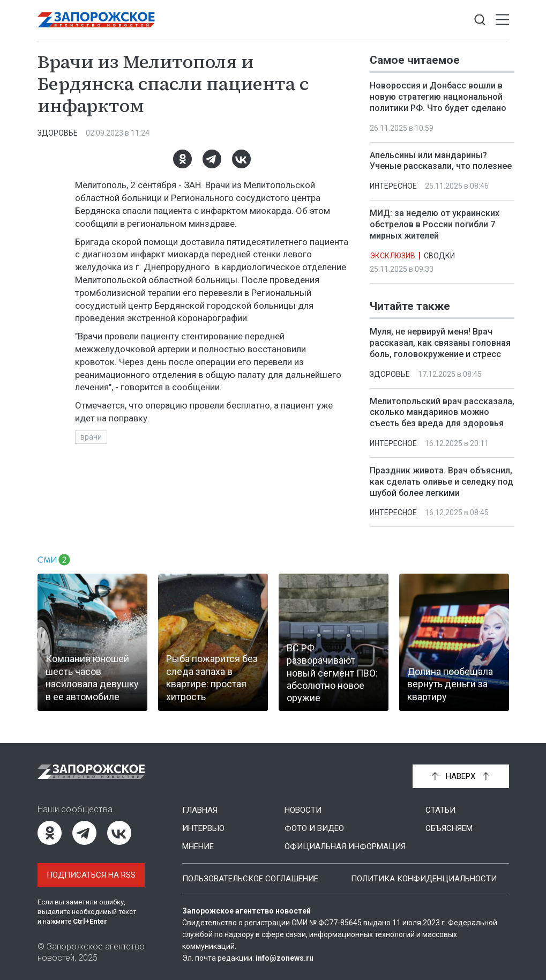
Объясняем (449, 828)
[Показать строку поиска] (480, 20)
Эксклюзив (392, 256)
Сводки (439, 256)
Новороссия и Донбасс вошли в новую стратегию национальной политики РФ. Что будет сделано (438, 97)
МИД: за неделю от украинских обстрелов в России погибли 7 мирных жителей (435, 224)
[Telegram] (211, 159)
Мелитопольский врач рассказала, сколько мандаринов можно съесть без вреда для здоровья (442, 412)
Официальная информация (345, 847)
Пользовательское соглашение (250, 879)
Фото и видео (314, 828)
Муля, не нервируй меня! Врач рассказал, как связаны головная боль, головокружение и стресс (440, 343)
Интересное (393, 186)
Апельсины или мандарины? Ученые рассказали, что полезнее (441, 161)
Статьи (440, 810)
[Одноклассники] (182, 159)
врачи (91, 437)
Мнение (198, 847)
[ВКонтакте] (241, 159)
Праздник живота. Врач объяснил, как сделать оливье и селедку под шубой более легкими (442, 482)
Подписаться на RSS (91, 875)
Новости (303, 810)
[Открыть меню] (502, 20)
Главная (200, 810)
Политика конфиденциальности (424, 879)
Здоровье (58, 133)
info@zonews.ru (285, 958)
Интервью (203, 828)
